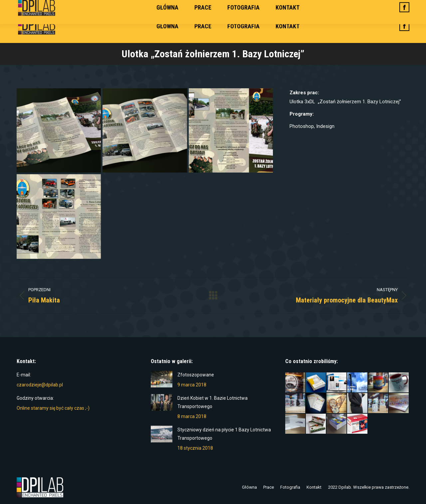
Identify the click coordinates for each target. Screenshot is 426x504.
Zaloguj (399, 5)
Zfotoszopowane (196, 375)
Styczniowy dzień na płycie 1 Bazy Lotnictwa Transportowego (224, 434)
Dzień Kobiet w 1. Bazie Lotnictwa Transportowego (213, 402)
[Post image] (162, 379)
